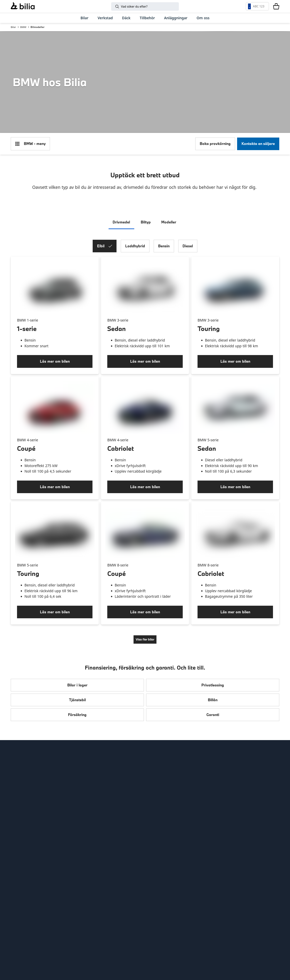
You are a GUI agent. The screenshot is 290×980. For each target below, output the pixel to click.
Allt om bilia (21, 774)
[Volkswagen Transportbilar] (159, 930)
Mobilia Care (159, 795)
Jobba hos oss (22, 802)
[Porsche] (247, 930)
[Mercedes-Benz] (201, 908)
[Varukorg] (276, 6)
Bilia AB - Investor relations (102, 774)
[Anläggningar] (176, 18)
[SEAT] (100, 930)
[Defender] (127, 953)
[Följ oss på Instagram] (260, 825)
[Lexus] (211, 930)
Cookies (17, 822)
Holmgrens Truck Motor (168, 802)
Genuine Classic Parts (166, 774)
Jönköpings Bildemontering (102, 816)
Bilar (13, 27)
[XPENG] (130, 930)
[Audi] (251, 908)
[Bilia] (23, 6)
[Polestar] (68, 908)
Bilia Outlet (89, 781)
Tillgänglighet (22, 829)
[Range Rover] (91, 953)
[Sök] (145, 6)
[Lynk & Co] (96, 908)
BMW (23, 27)
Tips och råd (21, 788)
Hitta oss (18, 781)
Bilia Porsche (90, 795)
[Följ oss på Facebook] (273, 825)
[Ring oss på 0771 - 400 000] (42, 876)
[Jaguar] (199, 953)
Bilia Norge (89, 802)
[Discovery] (163, 953)
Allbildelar (88, 809)
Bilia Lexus (88, 788)
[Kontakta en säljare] (258, 149)
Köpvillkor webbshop (28, 809)
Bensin (164, 257)
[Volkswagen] (222, 908)
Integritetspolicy (24, 816)
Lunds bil (156, 788)
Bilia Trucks (157, 809)
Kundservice (21, 795)
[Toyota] (178, 908)
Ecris (83, 822)
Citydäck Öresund (94, 829)
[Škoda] (43, 930)
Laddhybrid (135, 257)
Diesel (188, 257)
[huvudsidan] (267, 767)
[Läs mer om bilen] (235, 373)
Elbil (105, 257)
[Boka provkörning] (215, 149)
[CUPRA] (75, 930)
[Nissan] (181, 930)
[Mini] (151, 908)
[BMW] (125, 908)
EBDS (152, 781)
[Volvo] (39, 908)
